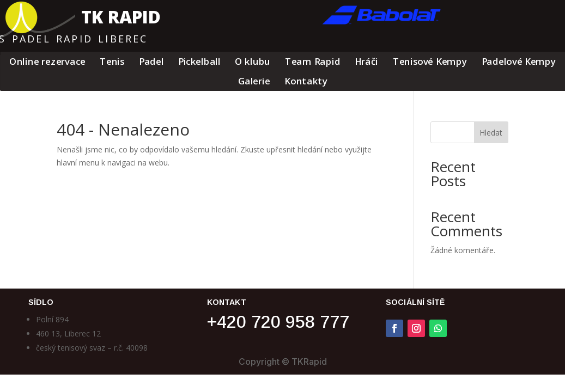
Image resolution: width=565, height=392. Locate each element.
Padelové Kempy (518, 62)
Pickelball (199, 62)
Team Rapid (312, 62)
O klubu (253, 62)
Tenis (112, 62)
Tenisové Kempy (430, 62)
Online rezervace (47, 62)
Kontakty (306, 82)
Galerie (254, 82)
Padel (151, 62)
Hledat (491, 133)
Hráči (366, 62)
